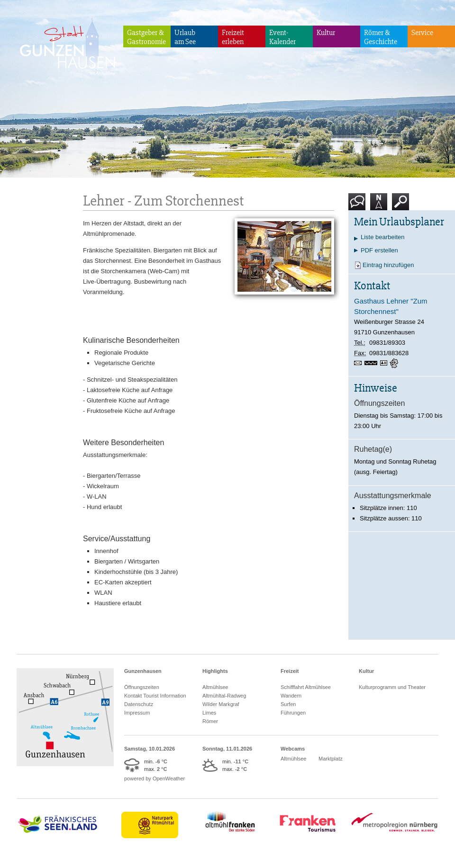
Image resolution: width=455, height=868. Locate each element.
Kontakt (359, 205)
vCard (385, 363)
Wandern (291, 696)
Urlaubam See (185, 37)
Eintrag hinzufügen (388, 265)
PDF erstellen (379, 250)
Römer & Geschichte (381, 37)
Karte (379, 205)
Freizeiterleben (233, 37)
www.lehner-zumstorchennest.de (372, 364)
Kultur (326, 33)
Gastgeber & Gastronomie (146, 37)
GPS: (395, 363)
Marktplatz (331, 759)
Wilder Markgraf (221, 704)
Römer (210, 721)
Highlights (215, 671)
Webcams (293, 749)
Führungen (293, 713)
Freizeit (290, 671)
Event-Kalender (282, 37)
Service (422, 33)
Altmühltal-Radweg (224, 696)
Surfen (288, 704)
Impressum (137, 713)
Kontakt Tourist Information (155, 696)
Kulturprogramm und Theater (392, 687)
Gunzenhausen (143, 671)
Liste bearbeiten (383, 237)
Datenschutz (139, 704)
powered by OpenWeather (155, 779)
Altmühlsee (215, 687)
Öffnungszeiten (142, 687)
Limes (209, 713)
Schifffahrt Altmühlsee (306, 687)
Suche (401, 205)
